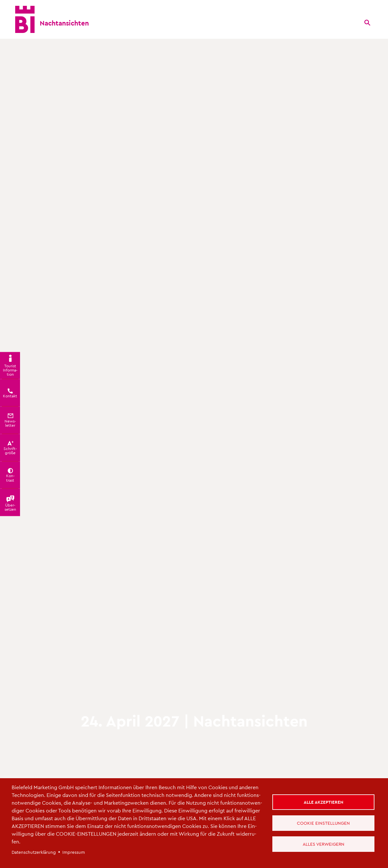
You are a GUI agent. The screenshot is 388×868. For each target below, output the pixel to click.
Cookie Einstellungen (323, 823)
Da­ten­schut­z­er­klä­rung (34, 852)
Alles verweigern (324, 844)
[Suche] (367, 23)
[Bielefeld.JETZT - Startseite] (25, 19)
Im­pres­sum (74, 852)
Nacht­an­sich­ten (64, 23)
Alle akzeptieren (324, 802)
